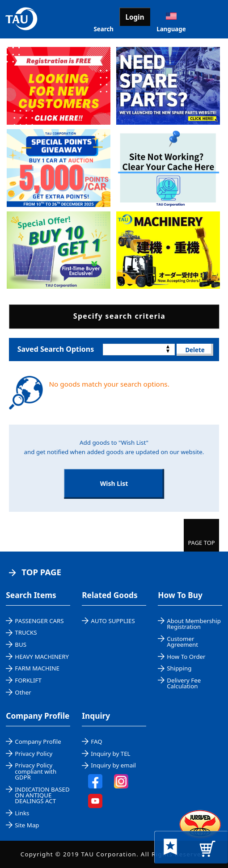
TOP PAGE (41, 572)
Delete (195, 350)
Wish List (114, 483)
